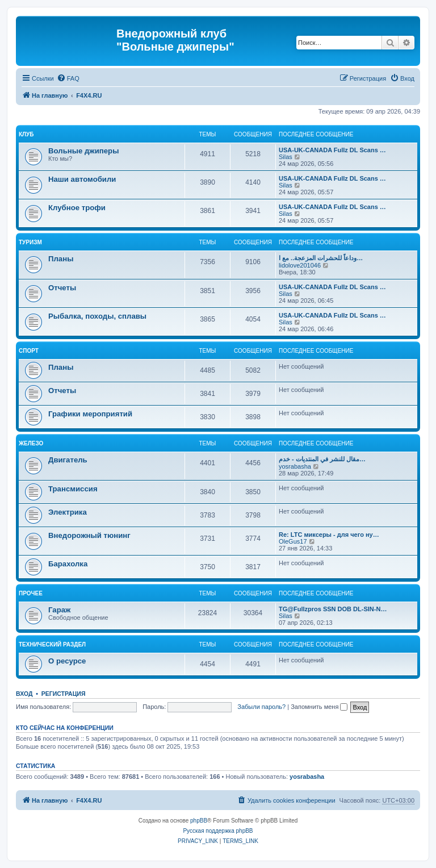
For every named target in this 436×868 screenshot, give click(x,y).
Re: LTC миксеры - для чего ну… (329, 535)
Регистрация (64, 694)
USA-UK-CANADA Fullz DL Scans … (332, 150)
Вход (24, 694)
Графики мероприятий (90, 414)
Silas (286, 157)
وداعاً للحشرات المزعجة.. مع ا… (321, 258)
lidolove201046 (300, 265)
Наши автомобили (82, 179)
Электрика (68, 512)
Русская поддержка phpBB (218, 831)
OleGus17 (293, 541)
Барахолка (68, 564)
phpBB (199, 821)
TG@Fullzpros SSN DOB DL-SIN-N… (333, 609)
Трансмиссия (73, 489)
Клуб (26, 134)
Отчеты (62, 288)
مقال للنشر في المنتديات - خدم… (322, 459)
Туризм (30, 242)
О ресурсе (67, 661)
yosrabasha (295, 466)
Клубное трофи (77, 208)
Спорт (29, 351)
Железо (31, 443)
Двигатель (68, 460)
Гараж (59, 610)
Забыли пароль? (261, 707)
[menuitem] (68, 78)
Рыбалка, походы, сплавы (97, 316)
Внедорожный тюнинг (89, 535)
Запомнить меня (319, 707)
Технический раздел (52, 644)
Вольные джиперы (83, 151)
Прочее (31, 593)
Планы (61, 259)
